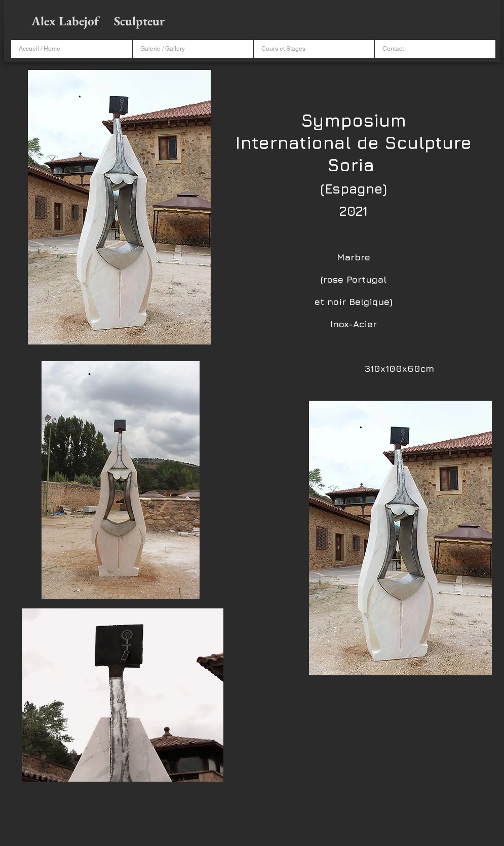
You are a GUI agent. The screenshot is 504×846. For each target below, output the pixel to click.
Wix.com (137, 841)
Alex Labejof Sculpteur (100, 21)
